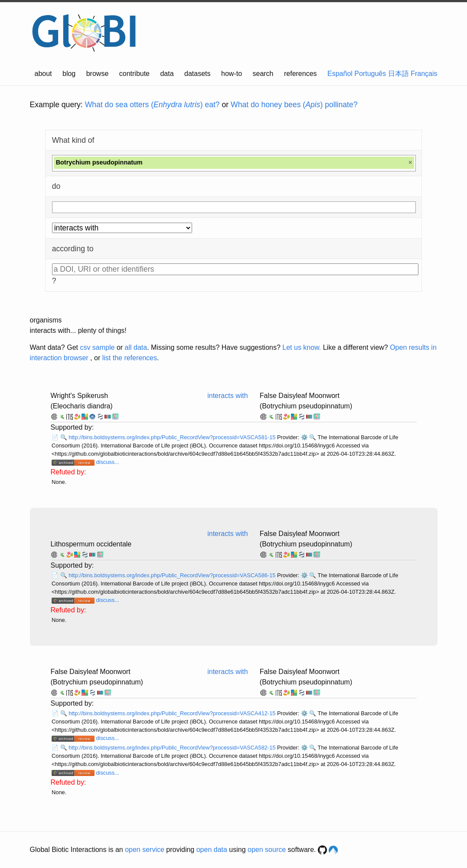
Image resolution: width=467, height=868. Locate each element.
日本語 (398, 74)
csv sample (97, 347)
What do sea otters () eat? (152, 105)
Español (340, 74)
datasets (197, 74)
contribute (134, 74)
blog (69, 74)
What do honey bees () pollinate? (294, 105)
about (43, 74)
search (263, 74)
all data (136, 347)
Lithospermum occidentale (91, 544)
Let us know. (302, 347)
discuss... (107, 462)
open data (212, 850)
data (167, 74)
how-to (232, 74)
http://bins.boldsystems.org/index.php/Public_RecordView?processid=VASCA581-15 (173, 437)
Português (370, 74)
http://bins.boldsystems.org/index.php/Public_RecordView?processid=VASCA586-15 (173, 575)
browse (98, 74)
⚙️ (304, 437)
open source (267, 850)
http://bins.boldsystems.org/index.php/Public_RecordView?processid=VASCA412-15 (173, 713)
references (300, 74)
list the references (130, 358)
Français (424, 74)
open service (145, 850)
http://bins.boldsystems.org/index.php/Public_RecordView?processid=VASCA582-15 (173, 748)
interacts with (227, 396)
